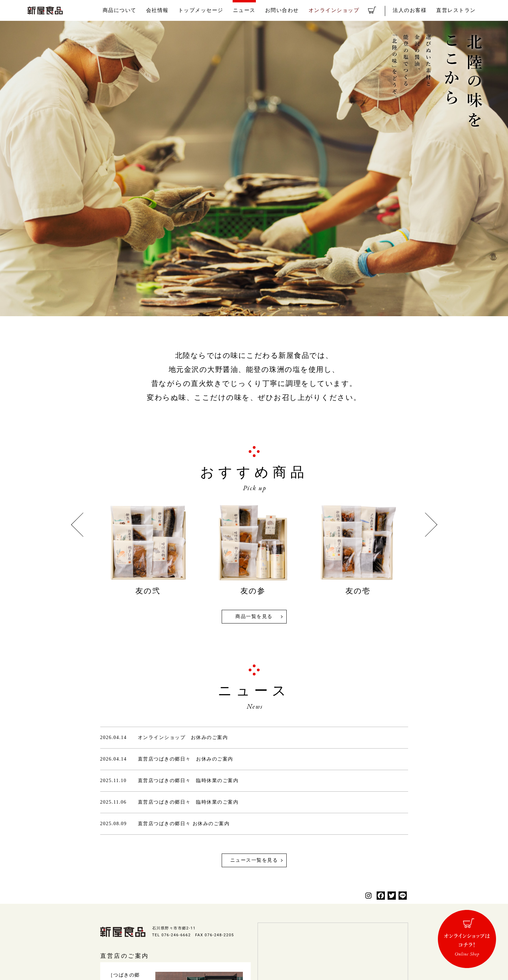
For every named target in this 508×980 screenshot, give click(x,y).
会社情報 (189, 10)
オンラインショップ (349, 10)
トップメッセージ (229, 10)
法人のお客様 (416, 10)
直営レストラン (458, 10)
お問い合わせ (302, 10)
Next (425, 525)
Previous (83, 525)
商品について (155, 10)
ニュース (268, 10)
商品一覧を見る (254, 616)
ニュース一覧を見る (254, 860)
